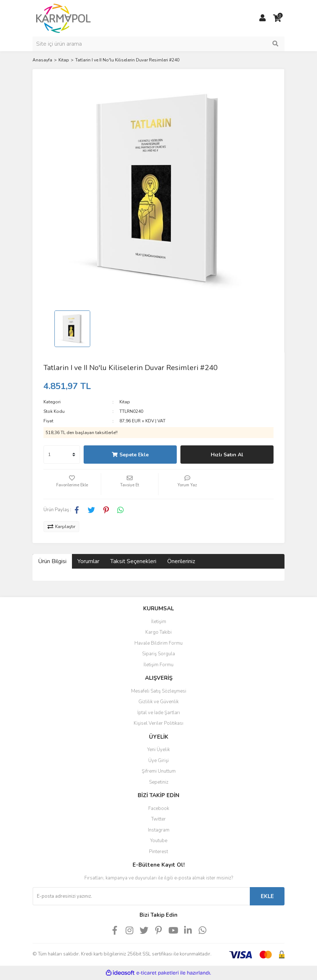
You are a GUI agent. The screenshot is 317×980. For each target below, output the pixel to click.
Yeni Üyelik (158, 750)
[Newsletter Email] (141, 896)
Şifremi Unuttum (159, 771)
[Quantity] (62, 455)
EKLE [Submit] (267, 896)
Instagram (159, 830)
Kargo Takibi (158, 632)
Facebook (159, 808)
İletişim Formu (158, 665)
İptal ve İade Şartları (159, 713)
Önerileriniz (181, 561)
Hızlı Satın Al (227, 455)
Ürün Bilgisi (52, 561)
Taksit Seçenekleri (133, 561)
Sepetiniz (159, 782)
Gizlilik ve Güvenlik (158, 702)
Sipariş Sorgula (158, 654)
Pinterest (158, 852)
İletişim (159, 622)
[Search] (158, 44)
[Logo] (63, 18)
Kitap (125, 402)
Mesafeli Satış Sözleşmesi (159, 691)
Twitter (158, 819)
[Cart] (277, 18)
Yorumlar (88, 561)
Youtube (159, 841)
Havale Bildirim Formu (158, 643)
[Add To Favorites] (72, 484)
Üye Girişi (158, 761)
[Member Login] (263, 18)
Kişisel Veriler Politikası (158, 723)
